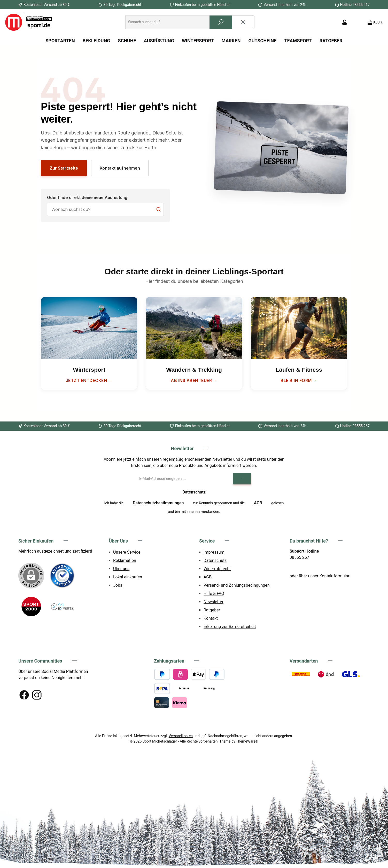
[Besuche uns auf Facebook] (24, 695)
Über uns (121, 569)
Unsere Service (127, 552)
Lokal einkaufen (128, 577)
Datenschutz (215, 560)
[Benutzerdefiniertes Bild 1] (62, 576)
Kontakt (211, 618)
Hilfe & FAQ (214, 594)
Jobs (118, 585)
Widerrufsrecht (217, 569)
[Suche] (105, 209)
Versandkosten (181, 736)
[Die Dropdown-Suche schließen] (243, 22)
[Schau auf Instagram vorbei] (37, 695)
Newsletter (214, 602)
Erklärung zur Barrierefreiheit (230, 627)
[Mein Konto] (345, 22)
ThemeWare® (247, 741)
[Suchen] (221, 22)
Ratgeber (212, 610)
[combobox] (168, 22)
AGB (258, 503)
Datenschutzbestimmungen (158, 503)
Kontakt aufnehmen (120, 168)
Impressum (214, 552)
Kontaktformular (334, 576)
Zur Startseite (64, 168)
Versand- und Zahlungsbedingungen (237, 585)
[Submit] (242, 479)
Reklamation (125, 560)
